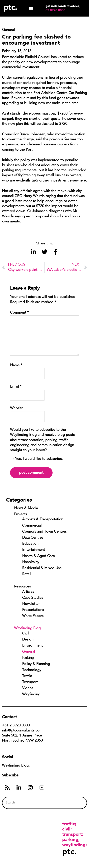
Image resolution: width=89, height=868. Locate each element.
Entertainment (34, 550)
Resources (22, 587)
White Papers (33, 616)
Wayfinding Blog (27, 628)
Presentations (33, 610)
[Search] (76, 803)
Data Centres (33, 538)
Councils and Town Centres (44, 532)
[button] (31, 8)
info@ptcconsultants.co (21, 731)
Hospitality (31, 562)
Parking (28, 658)
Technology (32, 670)
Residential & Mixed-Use (42, 568)
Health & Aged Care (38, 556)
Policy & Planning (36, 664)
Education (30, 544)
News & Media (26, 508)
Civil (26, 634)
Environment (32, 646)
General (28, 652)
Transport (30, 682)
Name (16, 365)
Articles (28, 592)
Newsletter (31, 604)
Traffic (27, 676)
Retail (27, 574)
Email (16, 387)
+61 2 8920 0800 (16, 726)
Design (28, 640)
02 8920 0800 (55, 10)
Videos (28, 688)
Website (17, 408)
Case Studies (33, 598)
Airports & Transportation (43, 520)
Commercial (32, 526)
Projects (21, 514)
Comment (19, 313)
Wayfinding (31, 695)
